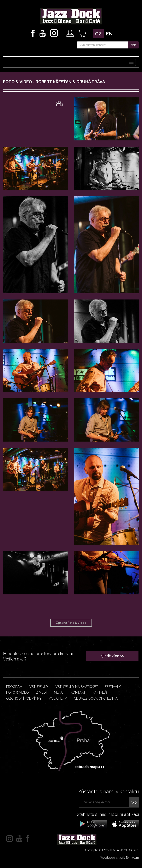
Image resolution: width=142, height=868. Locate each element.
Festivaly (113, 687)
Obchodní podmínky (24, 698)
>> (134, 802)
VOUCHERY (58, 698)
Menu (59, 692)
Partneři (100, 692)
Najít (133, 45)
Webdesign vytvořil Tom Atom (120, 858)
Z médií (41, 692)
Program (14, 687)
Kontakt (78, 692)
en (109, 34)
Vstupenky (39, 687)
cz (98, 34)
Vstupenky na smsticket (77, 687)
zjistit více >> (112, 656)
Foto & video (17, 692)
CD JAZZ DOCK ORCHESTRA (96, 698)
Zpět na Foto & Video (71, 623)
